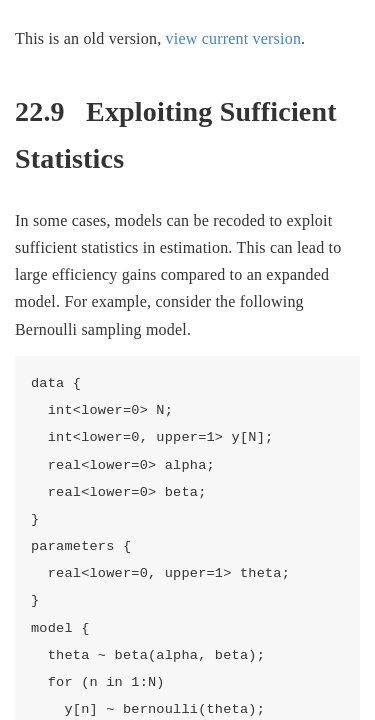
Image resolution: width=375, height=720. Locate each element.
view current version (234, 38)
